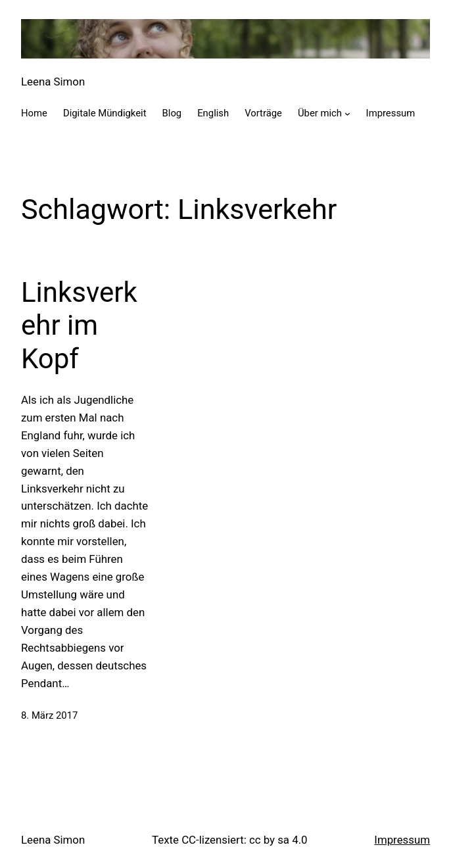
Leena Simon (53, 82)
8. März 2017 (49, 715)
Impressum (402, 840)
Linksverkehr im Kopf (79, 325)
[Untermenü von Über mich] (347, 113)
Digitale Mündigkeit (105, 113)
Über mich (320, 113)
